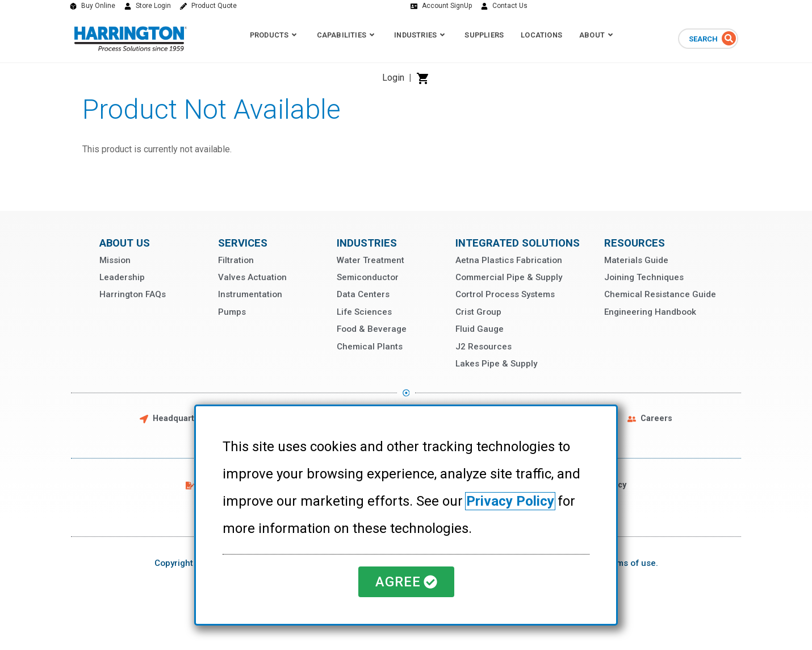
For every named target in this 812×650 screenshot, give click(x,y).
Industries (367, 243)
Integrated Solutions (518, 243)
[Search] (729, 38)
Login (393, 78)
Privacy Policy (510, 501)
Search (703, 39)
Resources (635, 243)
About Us (125, 243)
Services (243, 243)
